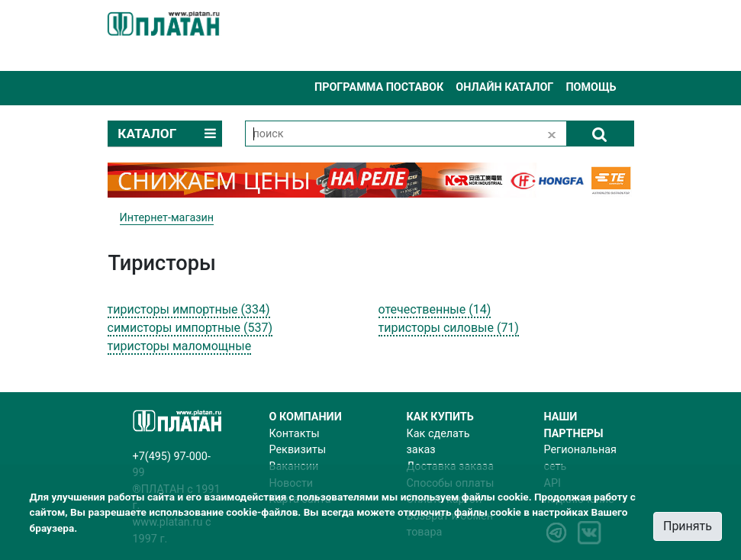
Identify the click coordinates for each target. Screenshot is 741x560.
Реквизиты (298, 450)
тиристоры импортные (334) (189, 309)
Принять (688, 526)
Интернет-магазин (167, 218)
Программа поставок (379, 87)
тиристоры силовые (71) (449, 328)
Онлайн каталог (504, 87)
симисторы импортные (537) (190, 328)
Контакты (295, 434)
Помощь (591, 87)
